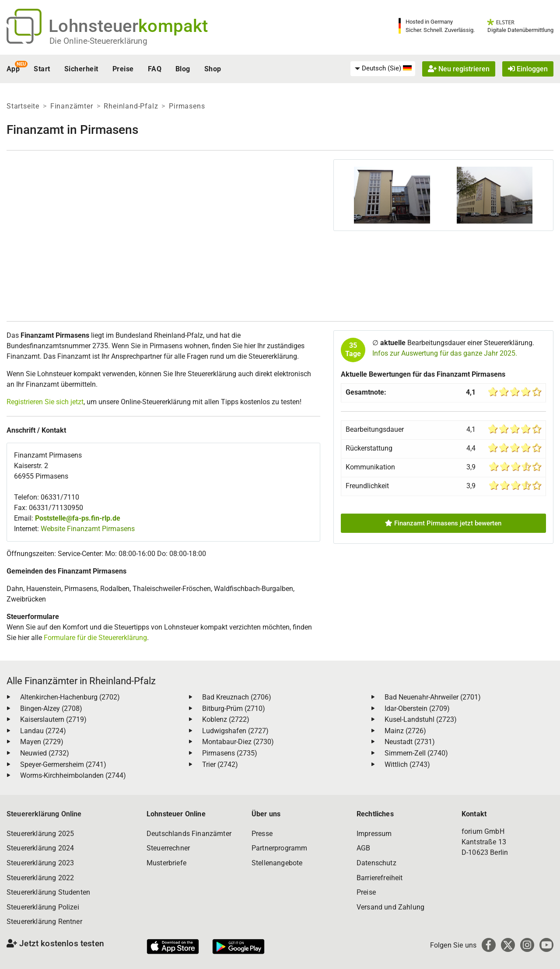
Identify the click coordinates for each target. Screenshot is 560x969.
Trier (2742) (220, 764)
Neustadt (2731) (410, 742)
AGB (363, 848)
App (13, 69)
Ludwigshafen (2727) (235, 731)
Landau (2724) (43, 731)
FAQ (155, 69)
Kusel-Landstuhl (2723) (421, 719)
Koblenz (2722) (226, 719)
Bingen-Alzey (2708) (51, 708)
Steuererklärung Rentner (44, 922)
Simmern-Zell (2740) (416, 753)
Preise (123, 69)
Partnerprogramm (279, 848)
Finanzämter (72, 106)
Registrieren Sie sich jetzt (45, 402)
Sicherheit (81, 69)
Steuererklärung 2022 (40, 878)
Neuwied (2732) (45, 753)
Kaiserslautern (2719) (53, 719)
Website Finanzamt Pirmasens (88, 529)
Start (42, 69)
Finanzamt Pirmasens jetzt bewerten (443, 523)
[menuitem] (383, 69)
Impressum (374, 834)
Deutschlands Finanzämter (189, 834)
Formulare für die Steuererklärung (95, 638)
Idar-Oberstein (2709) (417, 708)
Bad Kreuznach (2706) (237, 697)
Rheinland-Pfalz (131, 106)
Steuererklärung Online (44, 814)
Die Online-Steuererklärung (98, 41)
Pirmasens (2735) (230, 753)
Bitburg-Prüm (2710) (234, 708)
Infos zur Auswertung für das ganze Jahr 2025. (445, 353)
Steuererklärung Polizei (43, 907)
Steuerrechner (168, 848)
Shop (213, 69)
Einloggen (528, 69)
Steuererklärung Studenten (48, 892)
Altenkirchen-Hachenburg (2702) (70, 697)
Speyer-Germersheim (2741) (63, 764)
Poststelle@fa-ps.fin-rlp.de (78, 518)
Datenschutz (376, 863)
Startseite (23, 106)
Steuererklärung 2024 (40, 848)
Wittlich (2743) (407, 764)
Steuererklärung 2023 (40, 863)
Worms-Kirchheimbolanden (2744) (73, 775)
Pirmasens (187, 106)
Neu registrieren (459, 69)
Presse (262, 834)
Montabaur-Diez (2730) (238, 742)
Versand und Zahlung (390, 907)
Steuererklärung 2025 (40, 834)
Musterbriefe (166, 863)
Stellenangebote (277, 863)
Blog (183, 69)
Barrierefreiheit (380, 878)
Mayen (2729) (42, 742)
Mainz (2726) (405, 731)
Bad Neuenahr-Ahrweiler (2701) (433, 697)
